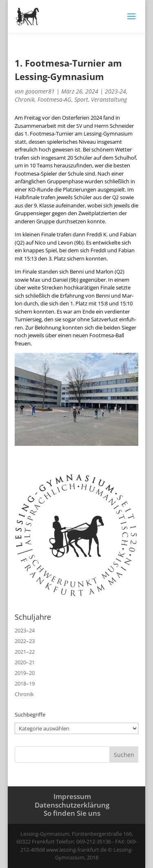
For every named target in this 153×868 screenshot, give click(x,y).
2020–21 (25, 662)
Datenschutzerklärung (72, 805)
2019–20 (25, 673)
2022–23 (25, 641)
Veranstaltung (109, 99)
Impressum (72, 796)
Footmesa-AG (54, 99)
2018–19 (25, 683)
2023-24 (115, 91)
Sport (81, 99)
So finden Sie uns (72, 813)
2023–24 (25, 630)
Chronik (25, 99)
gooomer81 (40, 91)
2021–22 (25, 652)
